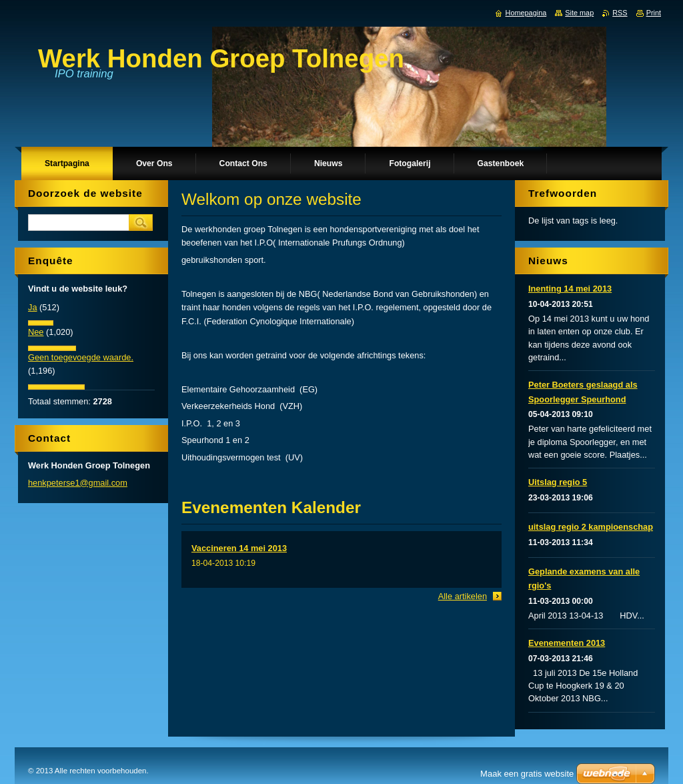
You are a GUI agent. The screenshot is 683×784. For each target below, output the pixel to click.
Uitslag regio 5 (558, 482)
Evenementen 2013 (567, 643)
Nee (36, 332)
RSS (620, 13)
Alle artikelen (463, 596)
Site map (579, 13)
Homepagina (526, 13)
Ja (33, 307)
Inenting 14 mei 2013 (570, 289)
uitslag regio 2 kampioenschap (591, 527)
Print (654, 13)
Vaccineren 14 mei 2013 (239, 548)
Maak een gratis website (527, 774)
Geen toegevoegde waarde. (81, 357)
